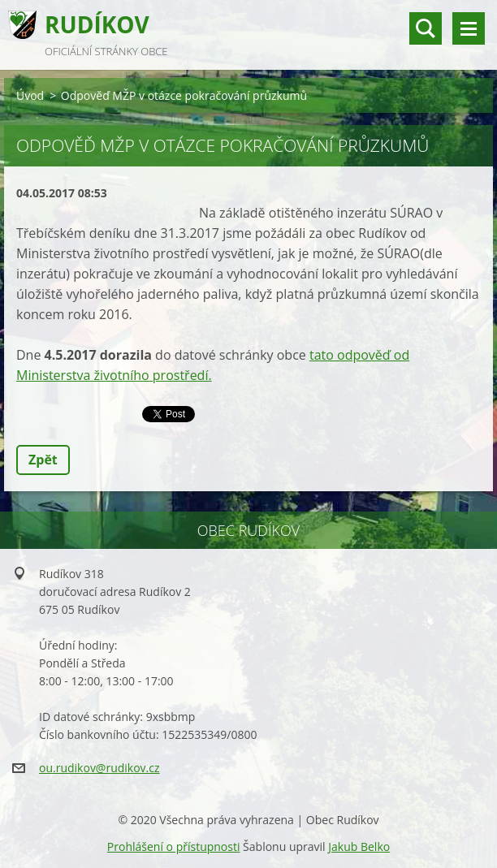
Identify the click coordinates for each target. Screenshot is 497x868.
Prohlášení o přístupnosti (174, 846)
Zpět (43, 460)
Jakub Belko (359, 846)
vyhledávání (426, 28)
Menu (469, 28)
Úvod (30, 95)
